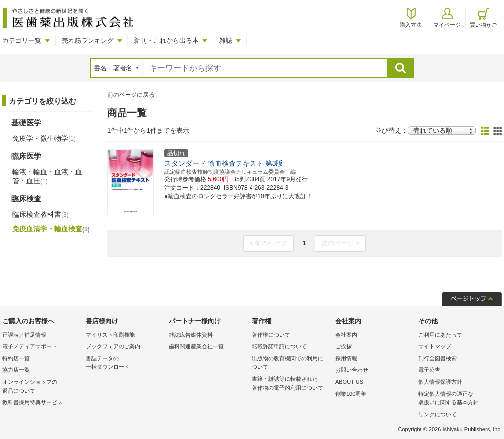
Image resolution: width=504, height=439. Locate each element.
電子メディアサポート (30, 346)
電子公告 (429, 370)
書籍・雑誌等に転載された (291, 384)
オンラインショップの (42, 387)
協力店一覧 (16, 370)
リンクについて (438, 414)
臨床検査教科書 (41, 214)
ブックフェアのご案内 (113, 346)
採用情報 (346, 358)
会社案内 (346, 335)
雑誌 (226, 41)
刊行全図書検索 (438, 358)
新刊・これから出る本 (166, 41)
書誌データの (125, 364)
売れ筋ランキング (88, 41)
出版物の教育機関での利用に (291, 364)
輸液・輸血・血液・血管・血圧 (47, 176)
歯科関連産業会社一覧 (196, 346)
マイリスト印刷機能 (110, 335)
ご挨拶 (343, 346)
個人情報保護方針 (440, 382)
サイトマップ (435, 346)
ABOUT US (349, 382)
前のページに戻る (131, 95)
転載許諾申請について (279, 346)
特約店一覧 (16, 358)
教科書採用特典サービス (33, 402)
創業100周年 (351, 394)
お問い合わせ (352, 370)
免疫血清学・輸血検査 (51, 229)
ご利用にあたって (440, 335)
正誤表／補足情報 (24, 335)
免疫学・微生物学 (44, 138)
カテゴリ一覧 (22, 41)
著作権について (271, 335)
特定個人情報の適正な (457, 399)
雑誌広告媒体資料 (191, 335)
